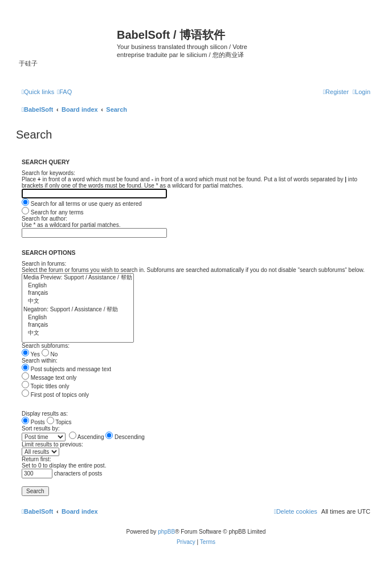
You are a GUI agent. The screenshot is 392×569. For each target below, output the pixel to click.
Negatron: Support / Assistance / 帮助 (78, 310)
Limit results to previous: (52, 444)
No (50, 354)
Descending (125, 437)
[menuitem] (64, 92)
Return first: (36, 459)
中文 (78, 301)
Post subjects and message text (66, 369)
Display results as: (45, 414)
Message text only (49, 378)
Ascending (87, 437)
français (78, 293)
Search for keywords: (48, 173)
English (78, 286)
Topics (59, 422)
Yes (31, 354)
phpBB (166, 532)
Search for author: (44, 219)
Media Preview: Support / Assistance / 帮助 (78, 278)
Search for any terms (53, 212)
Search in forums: (44, 264)
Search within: (40, 361)
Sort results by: (41, 428)
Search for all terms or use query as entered (82, 204)
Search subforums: (46, 346)
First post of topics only (55, 395)
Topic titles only (45, 386)
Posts (33, 422)
